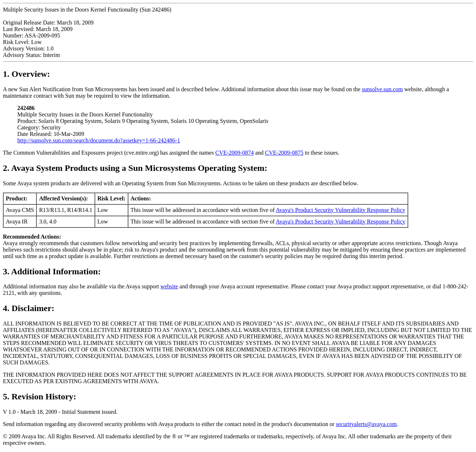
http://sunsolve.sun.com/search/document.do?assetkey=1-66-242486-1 (99, 140)
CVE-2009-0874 (235, 153)
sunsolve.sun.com (382, 89)
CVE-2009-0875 (284, 153)
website (169, 286)
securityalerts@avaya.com (366, 424)
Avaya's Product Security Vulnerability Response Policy (341, 210)
